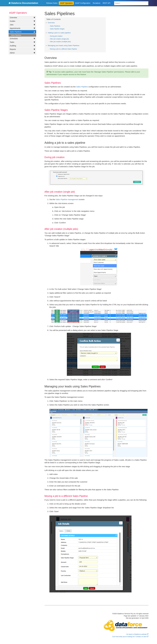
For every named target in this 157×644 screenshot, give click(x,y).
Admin (22, 53)
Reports (22, 49)
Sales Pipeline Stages (57, 29)
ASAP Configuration (83, 3)
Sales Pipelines (22, 32)
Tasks (22, 42)
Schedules (22, 39)
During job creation (56, 36)
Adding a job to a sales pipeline (59, 33)
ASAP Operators (66, 3)
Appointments (22, 28)
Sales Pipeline (82, 87)
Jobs (22, 25)
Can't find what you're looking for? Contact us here (129, 637)
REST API (107, 3)
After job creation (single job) (59, 39)
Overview (22, 18)
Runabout (97, 3)
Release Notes (52, 3)
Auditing (22, 46)
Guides (22, 21)
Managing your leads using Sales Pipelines (64, 46)
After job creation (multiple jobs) (60, 42)
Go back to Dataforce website (136, 634)
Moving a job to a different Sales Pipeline (64, 49)
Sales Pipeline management (67, 199)
